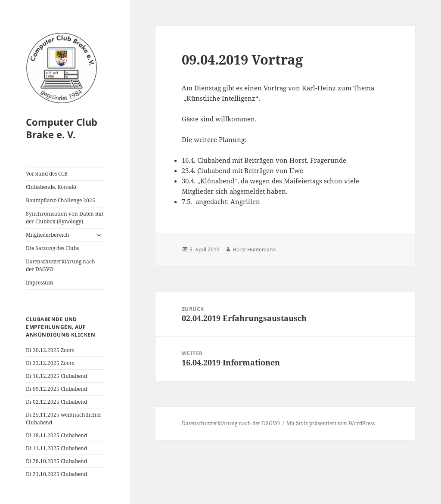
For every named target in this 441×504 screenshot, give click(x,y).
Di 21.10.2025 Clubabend (56, 474)
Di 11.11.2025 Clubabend (56, 448)
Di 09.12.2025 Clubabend (56, 389)
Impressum (39, 283)
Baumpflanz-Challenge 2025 (61, 200)
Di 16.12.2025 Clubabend (56, 376)
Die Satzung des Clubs (52, 248)
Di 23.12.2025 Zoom (50, 363)
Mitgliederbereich (48, 235)
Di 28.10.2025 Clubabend (56, 461)
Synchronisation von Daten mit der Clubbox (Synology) (65, 218)
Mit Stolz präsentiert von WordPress (331, 423)
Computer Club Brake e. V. (62, 128)
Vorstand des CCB (47, 174)
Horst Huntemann (254, 249)
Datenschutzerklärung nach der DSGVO (61, 265)
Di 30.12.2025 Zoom (50, 350)
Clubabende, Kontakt (51, 187)
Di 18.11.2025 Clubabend (56, 435)
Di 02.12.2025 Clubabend (56, 402)
